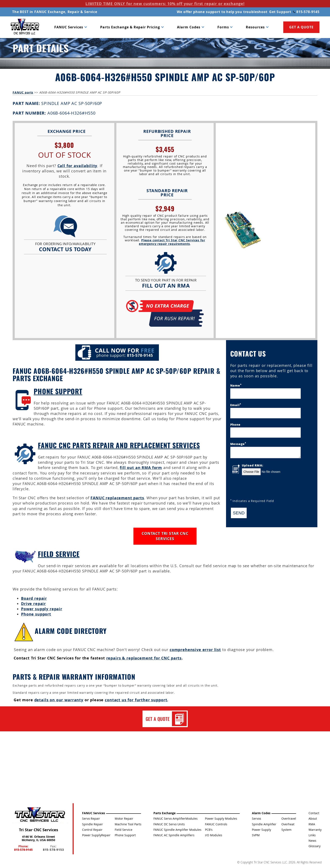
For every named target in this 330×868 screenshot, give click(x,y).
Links (312, 835)
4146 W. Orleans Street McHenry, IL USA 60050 (38, 838)
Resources (255, 27)
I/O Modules (214, 835)
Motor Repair (124, 818)
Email (236, 405)
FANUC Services (69, 27)
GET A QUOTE (301, 27)
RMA (312, 824)
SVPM (256, 835)
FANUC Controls (216, 824)
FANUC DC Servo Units (169, 824)
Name (236, 385)
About (313, 818)
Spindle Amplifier (264, 824)
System (286, 830)
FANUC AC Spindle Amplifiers (174, 835)
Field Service (59, 554)
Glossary (315, 846)
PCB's (209, 830)
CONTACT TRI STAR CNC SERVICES (165, 536)
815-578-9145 (306, 12)
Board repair (34, 598)
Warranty (315, 830)
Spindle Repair (92, 824)
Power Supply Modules (221, 818)
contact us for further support (136, 700)
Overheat (288, 824)
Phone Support (58, 391)
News (312, 841)
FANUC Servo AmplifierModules (176, 818)
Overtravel (289, 818)
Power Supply (261, 830)
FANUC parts (23, 92)
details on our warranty (59, 700)
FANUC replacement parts (117, 498)
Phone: (23, 848)
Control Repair (92, 830)
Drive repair (33, 604)
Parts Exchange (164, 813)
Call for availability (77, 166)
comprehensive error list (195, 650)
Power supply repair (42, 609)
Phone (235, 424)
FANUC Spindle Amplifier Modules (177, 830)
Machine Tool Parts (128, 824)
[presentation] (262, 488)
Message (238, 444)
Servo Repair (91, 818)
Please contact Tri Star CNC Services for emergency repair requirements (172, 242)
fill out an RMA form (141, 468)
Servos (257, 818)
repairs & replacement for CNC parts (144, 658)
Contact (314, 813)
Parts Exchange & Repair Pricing (130, 27)
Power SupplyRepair (96, 835)
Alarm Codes (189, 27)
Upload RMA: (253, 465)
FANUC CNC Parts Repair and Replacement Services (119, 445)
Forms (223, 27)
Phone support (36, 614)
